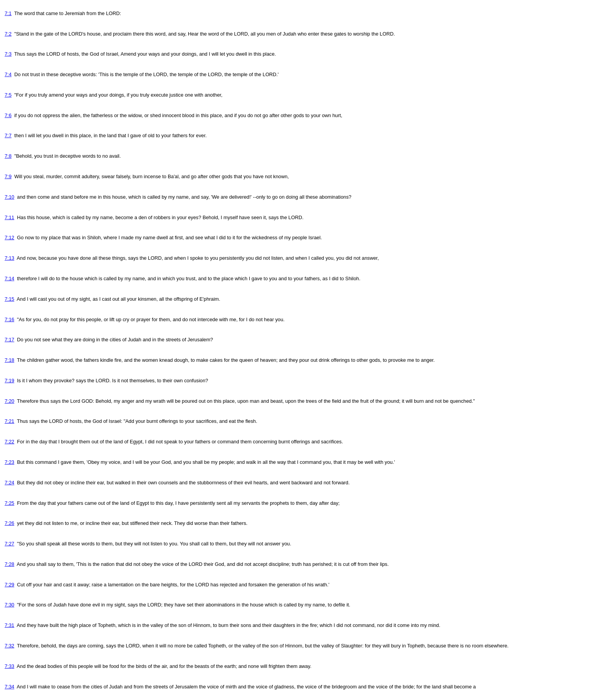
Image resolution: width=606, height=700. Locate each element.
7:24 (9, 483)
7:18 (9, 360)
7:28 (9, 564)
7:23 (9, 462)
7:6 (8, 115)
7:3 (8, 54)
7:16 (9, 319)
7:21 (9, 421)
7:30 (9, 605)
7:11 (9, 217)
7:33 (9, 666)
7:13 (9, 258)
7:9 (8, 176)
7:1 (8, 13)
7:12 (9, 238)
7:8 (8, 156)
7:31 (9, 625)
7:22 (9, 442)
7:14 (9, 278)
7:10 (9, 197)
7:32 (9, 646)
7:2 (8, 34)
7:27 (9, 544)
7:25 (9, 503)
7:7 (8, 135)
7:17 (9, 340)
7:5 (8, 95)
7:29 (9, 585)
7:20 (9, 401)
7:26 (9, 523)
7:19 (9, 381)
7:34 (9, 687)
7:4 (8, 74)
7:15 (9, 299)
